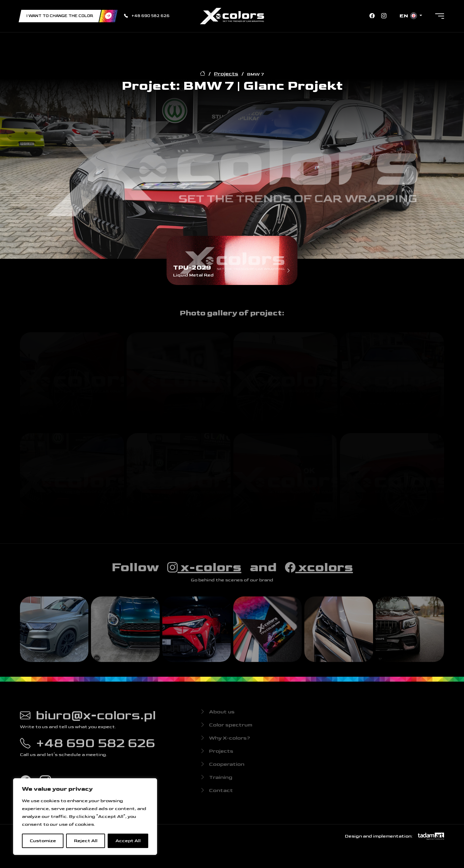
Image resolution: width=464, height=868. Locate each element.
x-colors (204, 571)
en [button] (409, 16)
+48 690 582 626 (147, 16)
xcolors (319, 571)
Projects (226, 74)
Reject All (86, 841)
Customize (43, 841)
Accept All (128, 841)
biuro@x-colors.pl (88, 719)
